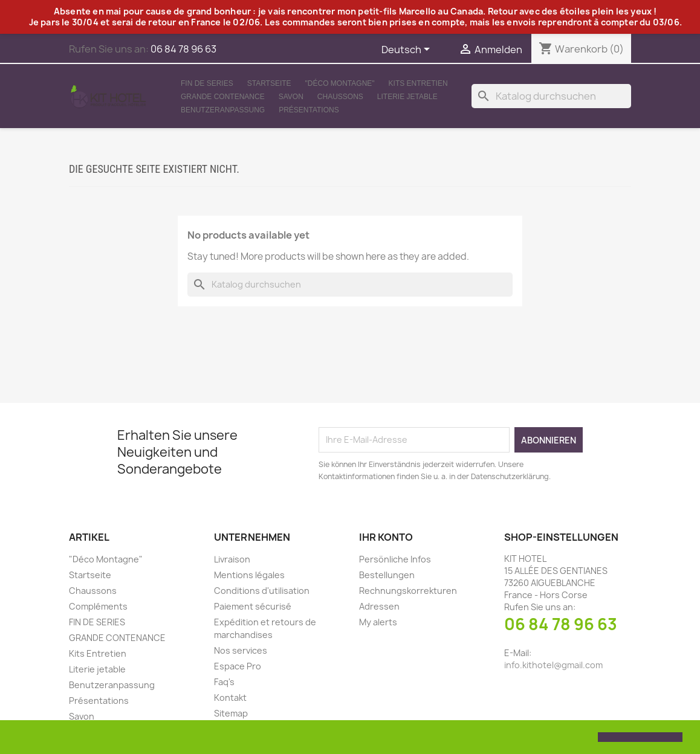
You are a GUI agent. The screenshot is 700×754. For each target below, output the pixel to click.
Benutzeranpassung (223, 110)
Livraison (232, 559)
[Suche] (551, 96)
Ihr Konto (386, 537)
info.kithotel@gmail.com (553, 665)
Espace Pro (238, 666)
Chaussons (340, 97)
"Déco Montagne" (340, 83)
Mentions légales (249, 575)
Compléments (98, 606)
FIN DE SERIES (207, 83)
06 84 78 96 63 (561, 624)
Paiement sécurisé (253, 606)
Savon (291, 97)
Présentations (309, 110)
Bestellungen (387, 575)
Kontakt (230, 698)
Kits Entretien (418, 83)
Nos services (241, 650)
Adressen (379, 606)
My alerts (378, 622)
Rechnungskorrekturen (408, 591)
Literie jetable (407, 97)
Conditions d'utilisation (262, 591)
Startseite (269, 83)
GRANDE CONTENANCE (223, 97)
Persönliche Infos (395, 559)
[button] (19, 738)
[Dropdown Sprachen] (408, 50)
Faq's (224, 682)
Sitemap (231, 713)
